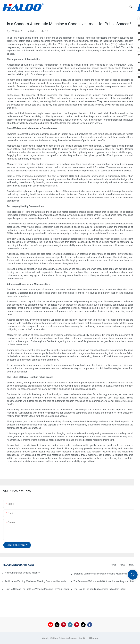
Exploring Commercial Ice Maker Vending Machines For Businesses (106, 574)
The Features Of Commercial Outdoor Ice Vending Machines (104, 581)
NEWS (122, 565)
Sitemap (93, 638)
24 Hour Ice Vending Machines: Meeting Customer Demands (36, 581)
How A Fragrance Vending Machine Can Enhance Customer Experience (22, 573)
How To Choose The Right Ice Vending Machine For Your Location (37, 589)
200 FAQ (132, 565)
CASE (114, 565)
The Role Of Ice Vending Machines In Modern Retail (99, 589)
